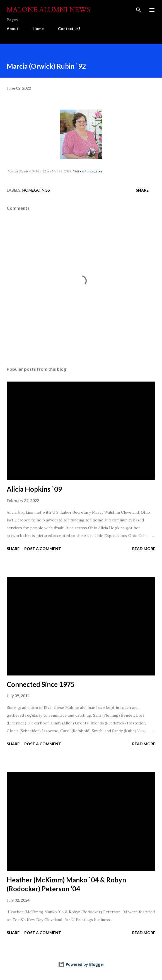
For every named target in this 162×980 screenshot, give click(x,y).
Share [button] (142, 190)
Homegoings (36, 190)
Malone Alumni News (49, 10)
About (13, 29)
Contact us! (69, 29)
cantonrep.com (91, 171)
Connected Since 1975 (41, 684)
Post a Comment (43, 549)
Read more (144, 549)
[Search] (139, 10)
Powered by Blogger (81, 964)
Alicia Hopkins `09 (34, 489)
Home (38, 29)
